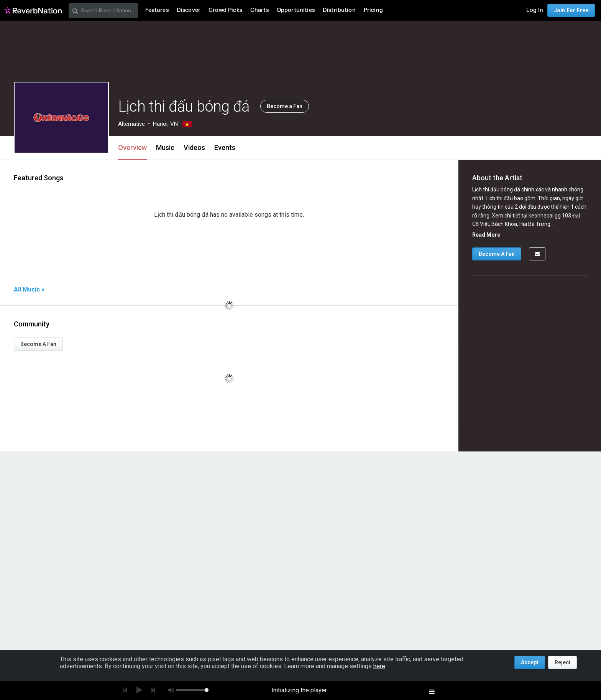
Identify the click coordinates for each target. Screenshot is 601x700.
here (379, 666)
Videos (194, 147)
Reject (562, 662)
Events (225, 147)
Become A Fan (38, 344)
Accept (530, 662)
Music (165, 147)
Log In (535, 10)
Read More (486, 235)
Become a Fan (285, 106)
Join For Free (571, 10)
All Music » (29, 290)
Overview (132, 147)
